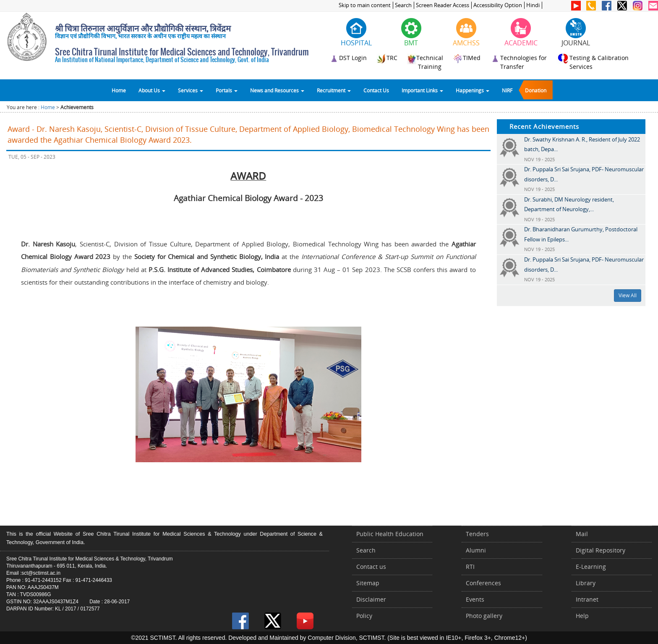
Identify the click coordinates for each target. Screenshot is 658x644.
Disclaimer (371, 599)
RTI (470, 567)
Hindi (533, 5)
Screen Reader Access (443, 5)
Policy (364, 616)
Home (119, 90)
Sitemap (368, 583)
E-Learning (591, 567)
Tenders (477, 534)
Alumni (476, 550)
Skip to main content (365, 5)
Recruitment (334, 90)
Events (475, 599)
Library (586, 583)
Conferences (483, 583)
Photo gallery (484, 616)
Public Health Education (390, 534)
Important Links (422, 90)
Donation (536, 90)
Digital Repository (601, 550)
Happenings (473, 90)
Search (403, 5)
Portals (227, 90)
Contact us (371, 567)
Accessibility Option (498, 5)
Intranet (587, 599)
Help (582, 616)
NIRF (507, 90)
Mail (582, 534)
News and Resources (277, 90)
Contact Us (376, 90)
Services (191, 90)
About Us (152, 90)
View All (628, 295)
